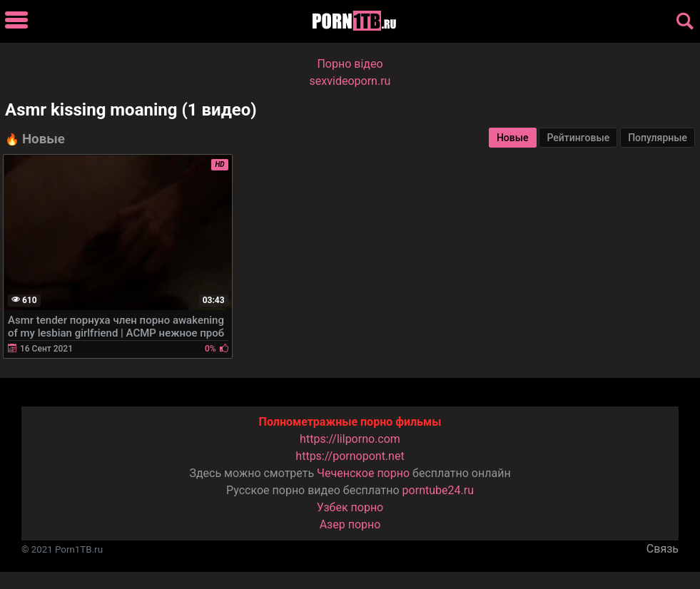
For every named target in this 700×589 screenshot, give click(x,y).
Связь (663, 549)
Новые (513, 138)
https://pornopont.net (350, 456)
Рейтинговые (578, 138)
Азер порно (350, 524)
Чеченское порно (363, 473)
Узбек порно (350, 507)
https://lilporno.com (350, 439)
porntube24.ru (438, 490)
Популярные (658, 138)
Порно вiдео (350, 64)
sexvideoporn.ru (350, 81)
